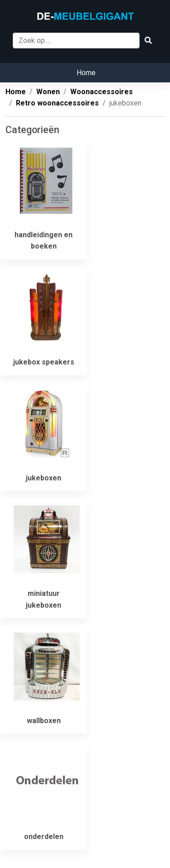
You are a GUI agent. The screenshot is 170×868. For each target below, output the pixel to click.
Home (86, 73)
